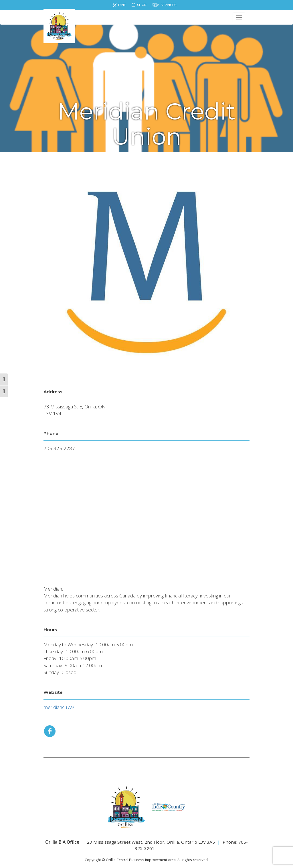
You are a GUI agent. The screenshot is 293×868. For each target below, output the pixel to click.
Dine (122, 5)
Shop (142, 5)
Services (168, 5)
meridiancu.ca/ (59, 707)
